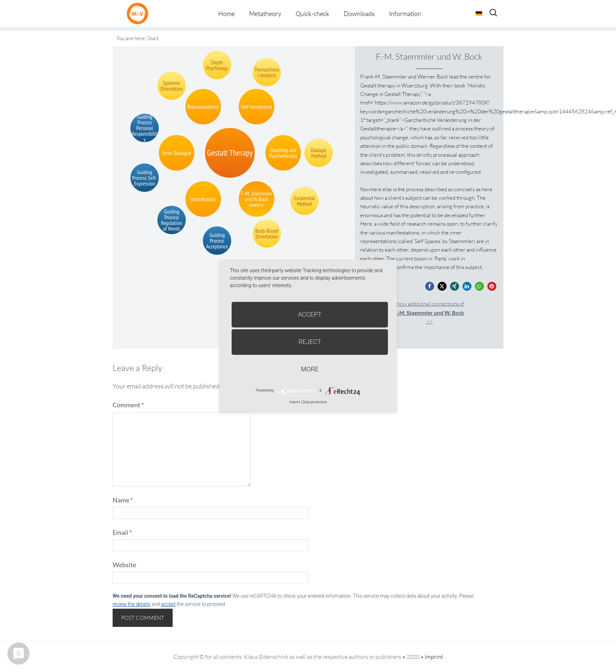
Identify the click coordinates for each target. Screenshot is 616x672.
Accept (310, 314)
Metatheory (265, 14)
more (310, 369)
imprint (295, 402)
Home (226, 14)
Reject (310, 342)
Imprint (434, 657)
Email (122, 532)
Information (405, 14)
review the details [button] (131, 604)
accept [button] (168, 604)
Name (123, 500)
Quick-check (312, 14)
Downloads (359, 14)
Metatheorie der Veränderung (139, 13)
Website (124, 565)
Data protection (315, 402)
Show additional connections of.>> (429, 313)
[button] (430, 286)
